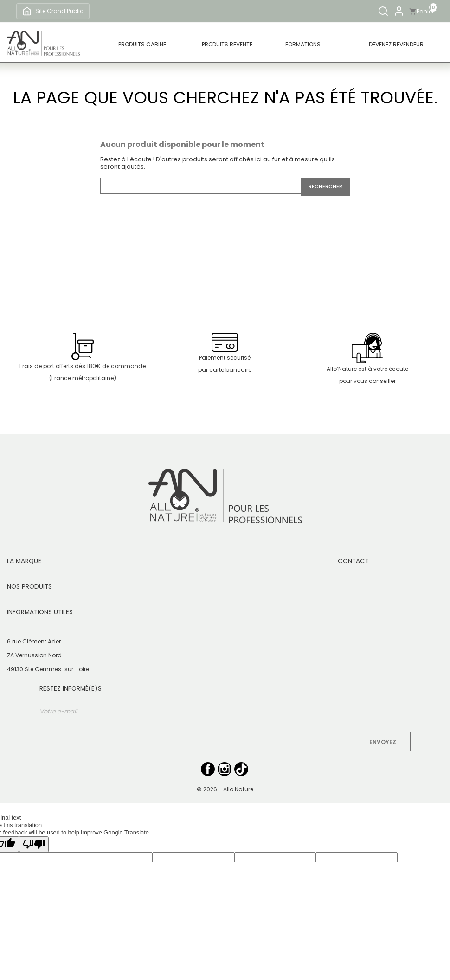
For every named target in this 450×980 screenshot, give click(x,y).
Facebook (208, 769)
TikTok (241, 769)
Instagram (225, 769)
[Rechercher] (383, 11)
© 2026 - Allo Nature (225, 789)
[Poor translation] (34, 844)
